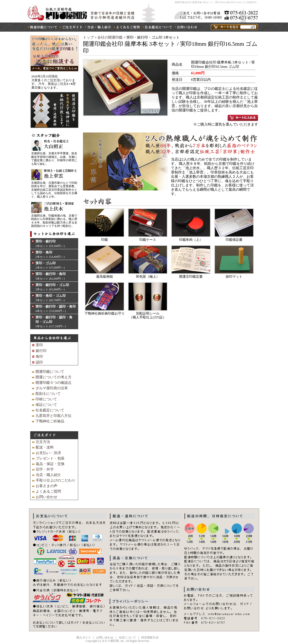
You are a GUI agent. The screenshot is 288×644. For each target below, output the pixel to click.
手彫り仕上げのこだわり (56, 480)
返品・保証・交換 (50, 464)
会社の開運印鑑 (110, 37)
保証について (46, 405)
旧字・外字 (45, 469)
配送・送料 (45, 447)
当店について (127, 638)
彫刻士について (48, 394)
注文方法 (43, 442)
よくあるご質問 (48, 491)
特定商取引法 (150, 638)
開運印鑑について (50, 372)
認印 (39, 362)
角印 (39, 356)
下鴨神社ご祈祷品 (50, 421)
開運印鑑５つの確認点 (53, 383)
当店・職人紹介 (48, 475)
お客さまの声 (47, 486)
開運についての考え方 (53, 377)
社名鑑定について (50, 410)
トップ (88, 37)
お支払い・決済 (48, 453)
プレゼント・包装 (50, 458)
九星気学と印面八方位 (53, 416)
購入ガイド (84, 638)
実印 (39, 345)
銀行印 (41, 351)
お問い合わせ (47, 497)
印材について (46, 399)
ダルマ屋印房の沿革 (52, 388)
